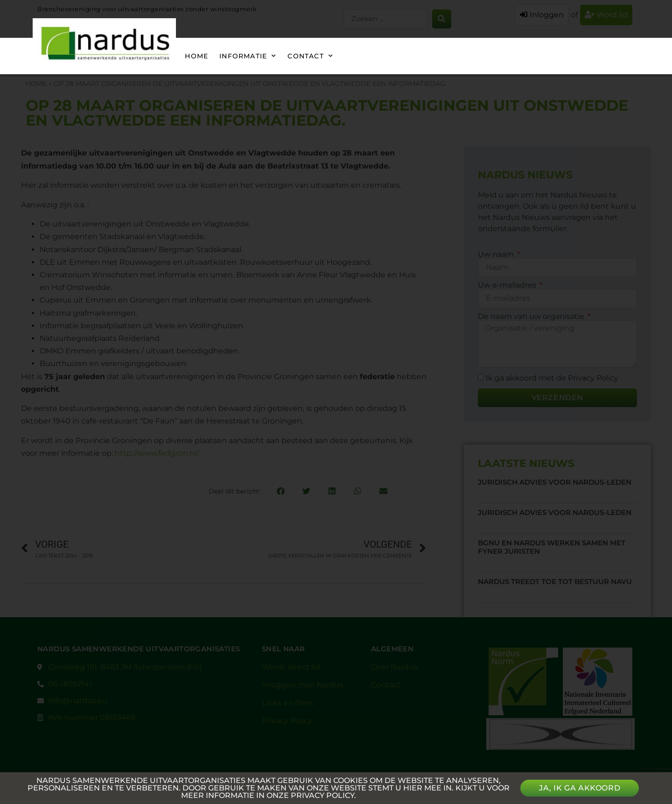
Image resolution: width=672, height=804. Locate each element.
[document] (336, 402)
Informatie (248, 56)
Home (196, 56)
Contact (310, 56)
